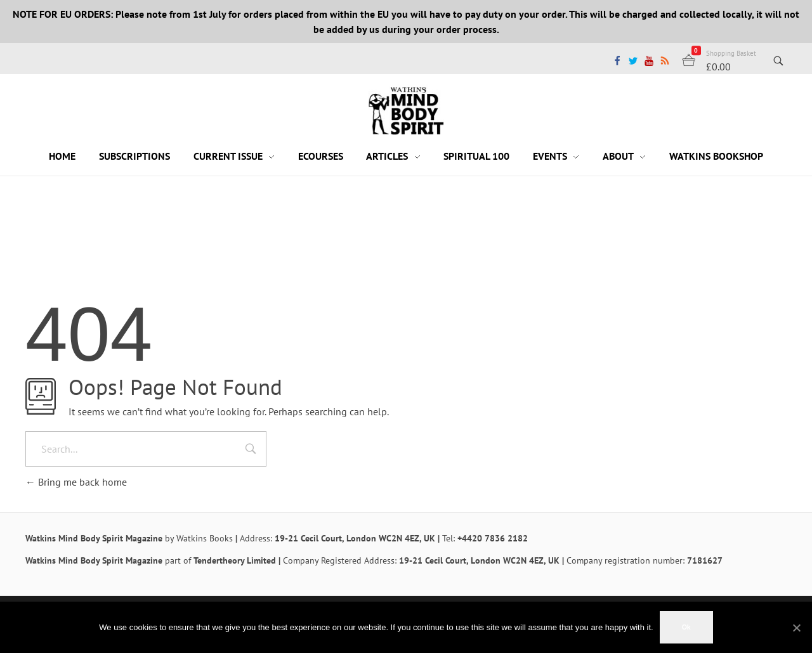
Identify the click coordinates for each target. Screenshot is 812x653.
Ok (686, 627)
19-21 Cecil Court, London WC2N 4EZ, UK (355, 538)
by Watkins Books (199, 538)
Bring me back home (76, 482)
